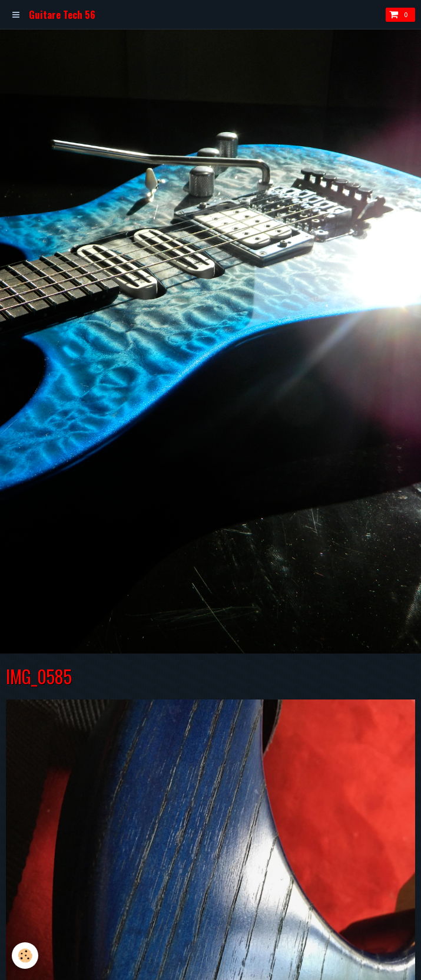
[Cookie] (25, 956)
